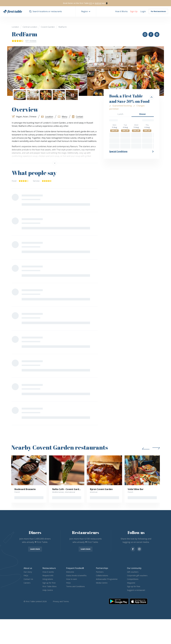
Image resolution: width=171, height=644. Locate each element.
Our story (28, 572)
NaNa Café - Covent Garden (67, 489)
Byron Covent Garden (101, 489)
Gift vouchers (133, 572)
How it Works (121, 11)
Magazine (131, 583)
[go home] (13, 11)
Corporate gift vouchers (137, 575)
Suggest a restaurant (136, 590)
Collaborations (102, 575)
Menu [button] (65, 117)
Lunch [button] (120, 114)
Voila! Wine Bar (136, 489)
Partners (100, 572)
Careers (27, 583)
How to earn (72, 579)
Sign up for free (49, 583)
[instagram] (139, 549)
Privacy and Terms (61, 601)
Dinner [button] (143, 114)
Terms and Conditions (75, 586)
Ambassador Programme (107, 579)
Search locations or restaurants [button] (47, 11)
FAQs (26, 575)
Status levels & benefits (76, 575)
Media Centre (102, 583)
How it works (48, 572)
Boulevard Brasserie (25, 489)
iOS (91, 3)
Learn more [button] (35, 549)
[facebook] (133, 549)
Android (98, 3)
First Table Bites (50, 586)
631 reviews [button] (31, 41)
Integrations (48, 579)
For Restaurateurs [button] (158, 11)
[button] (86, 11)
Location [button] (49, 117)
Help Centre (48, 590)
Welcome (70, 572)
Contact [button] (79, 117)
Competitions (133, 579)
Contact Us (28, 579)
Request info (48, 575)
